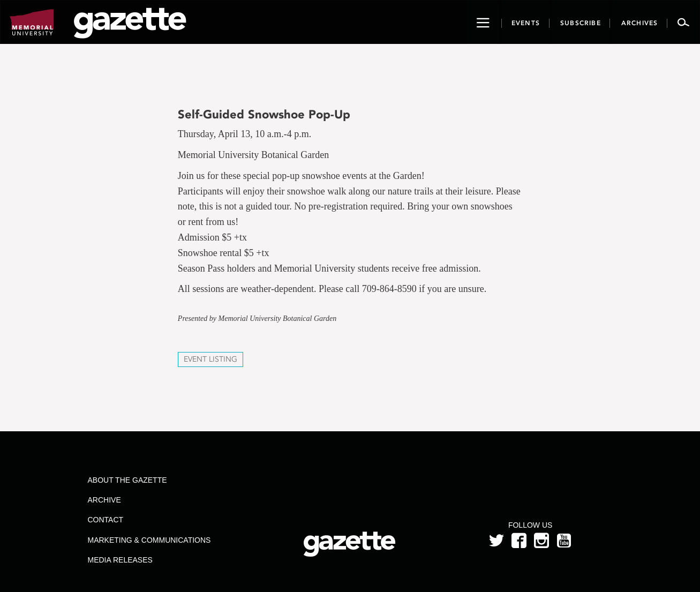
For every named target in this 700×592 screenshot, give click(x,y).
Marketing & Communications (149, 540)
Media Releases (120, 560)
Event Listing (210, 359)
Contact (105, 520)
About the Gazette (127, 480)
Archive (104, 500)
